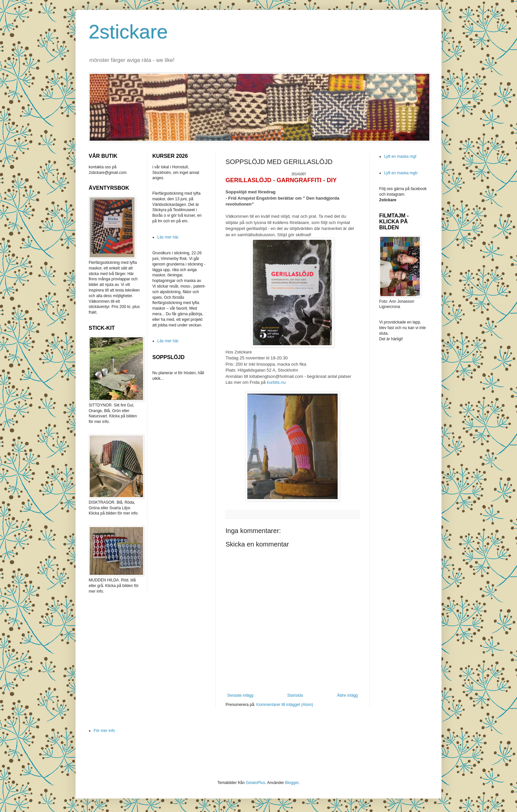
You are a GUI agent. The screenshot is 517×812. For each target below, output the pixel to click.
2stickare (128, 32)
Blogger (292, 783)
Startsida (295, 695)
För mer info (104, 731)
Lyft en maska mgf (400, 156)
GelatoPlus (255, 783)
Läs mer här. (168, 237)
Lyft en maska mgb (401, 173)
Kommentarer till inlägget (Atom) (285, 705)
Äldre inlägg (347, 695)
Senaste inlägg (240, 695)
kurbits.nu (276, 382)
